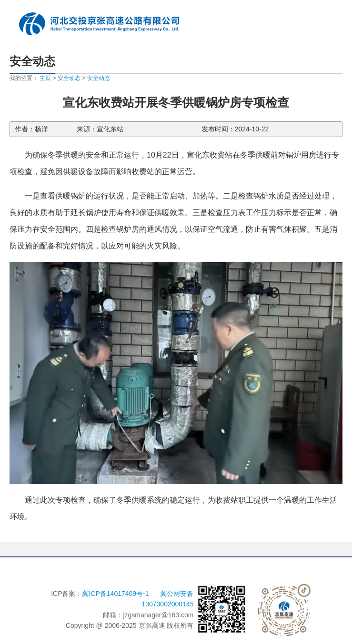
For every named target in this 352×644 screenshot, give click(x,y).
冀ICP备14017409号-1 (116, 594)
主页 (45, 78)
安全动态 (69, 78)
